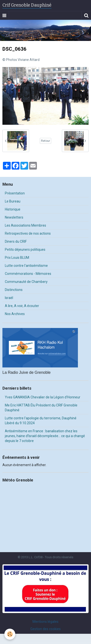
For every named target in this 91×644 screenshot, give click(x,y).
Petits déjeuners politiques (25, 250)
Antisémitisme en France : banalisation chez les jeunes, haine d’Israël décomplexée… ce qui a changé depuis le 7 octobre (45, 436)
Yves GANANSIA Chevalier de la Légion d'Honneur (43, 397)
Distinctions (14, 290)
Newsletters (14, 217)
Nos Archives (15, 314)
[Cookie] (10, 634)
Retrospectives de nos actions (28, 233)
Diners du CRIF (16, 241)
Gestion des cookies (45, 629)
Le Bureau (13, 201)
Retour (45, 141)
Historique (13, 209)
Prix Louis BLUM (17, 258)
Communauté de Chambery (26, 282)
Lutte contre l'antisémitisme (26, 266)
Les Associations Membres (25, 225)
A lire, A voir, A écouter (22, 306)
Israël (9, 298)
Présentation (15, 193)
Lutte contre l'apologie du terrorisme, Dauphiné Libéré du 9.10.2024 (41, 421)
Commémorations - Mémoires (28, 274)
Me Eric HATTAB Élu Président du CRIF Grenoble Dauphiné (41, 408)
